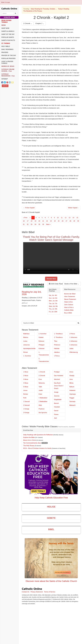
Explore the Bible (29, 437)
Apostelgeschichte (29, 348)
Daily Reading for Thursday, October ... (44, 9)
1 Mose (26, 372)
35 (39, 224)
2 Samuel (26, 405)
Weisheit (57, 379)
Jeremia (57, 396)
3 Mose (26, 379)
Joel (55, 418)
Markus (26, 337)
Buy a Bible (68, 313)
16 (24, 221)
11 (62, 218)
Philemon (57, 345)
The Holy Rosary (29, 446)
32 (28, 224)
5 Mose (26, 387)
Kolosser (42, 348)
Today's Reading (64, 9)
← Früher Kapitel (29, 208)
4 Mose (26, 383)
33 (32, 224)
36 (43, 224)
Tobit (40, 387)
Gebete (51, 518)
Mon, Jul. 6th (53, 301)
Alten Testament (70, 296)
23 (51, 221)
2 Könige (26, 413)
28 (70, 221)
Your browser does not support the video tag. (51, 258)
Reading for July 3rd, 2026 (32, 293)
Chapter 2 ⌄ (40, 23)
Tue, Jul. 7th (53, 304)
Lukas (25, 341)
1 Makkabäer (43, 398)
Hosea (56, 414)
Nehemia (42, 383)
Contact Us (26, 592)
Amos (71, 372)
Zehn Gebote (69, 305)
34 (35, 224)
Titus (56, 341)
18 (32, 221)
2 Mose (26, 376)
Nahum (72, 387)
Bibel (51, 529)
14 (73, 218)
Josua (25, 390)
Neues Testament (70, 299)
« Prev (25, 218)
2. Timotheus (58, 337)
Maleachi (72, 405)
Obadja (72, 376)
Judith (41, 390)
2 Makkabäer (43, 401)
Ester (40, 394)
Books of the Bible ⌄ (72, 284)
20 (39, 221)
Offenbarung (74, 352)
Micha (71, 383)
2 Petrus (72, 334)
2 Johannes (73, 341)
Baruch (56, 403)
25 (59, 221)
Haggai (72, 398)
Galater (41, 337)
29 (74, 221)
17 (28, 221)
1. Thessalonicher (44, 354)
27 (66, 221)
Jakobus (57, 352)
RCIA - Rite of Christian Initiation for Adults (37, 448)
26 (63, 221)
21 (43, 221)
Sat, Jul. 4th (53, 295)
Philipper (42, 345)
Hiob (40, 405)
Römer (26, 352)
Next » (48, 224)
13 (69, 218)
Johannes (27, 345)
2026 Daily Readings (55, 284)
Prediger (57, 372)
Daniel (56, 411)
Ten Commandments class (32, 443)
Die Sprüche (43, 413)
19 (35, 221)
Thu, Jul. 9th (53, 309)
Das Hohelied (58, 376)
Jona (71, 379)
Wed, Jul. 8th (53, 306)
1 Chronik (42, 372)
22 (47, 221)
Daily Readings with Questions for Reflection (38, 435)
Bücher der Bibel (70, 294)
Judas (71, 348)
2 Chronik (42, 376)
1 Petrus (57, 356)
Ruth (25, 398)
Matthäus (26, 334)
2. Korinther (43, 334)
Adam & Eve (68, 302)
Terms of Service (50, 592)
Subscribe (5, 86)
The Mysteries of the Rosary (33, 11)
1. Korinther (27, 356)
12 (66, 218)
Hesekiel (57, 407)
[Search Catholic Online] (15, 13)
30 (78, 221)
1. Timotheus (58, 334)
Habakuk (72, 390)
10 (58, 218)
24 (55, 221)
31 (24, 224)
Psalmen (42, 409)
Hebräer (57, 348)
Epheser (41, 341)
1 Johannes (73, 337)
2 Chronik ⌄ (28, 23)
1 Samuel (26, 401)
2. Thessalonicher (44, 360)
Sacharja (72, 401)
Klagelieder (58, 400)
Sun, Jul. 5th (53, 298)
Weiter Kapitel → (74, 208)
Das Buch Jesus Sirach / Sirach (59, 386)
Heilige (51, 507)
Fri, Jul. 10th (53, 312)
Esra (40, 379)
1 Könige (26, 409)
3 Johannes (73, 345)
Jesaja (56, 392)
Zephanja (72, 394)
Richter (26, 394)
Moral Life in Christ (30, 440)
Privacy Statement (37, 592)
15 (77, 218)
